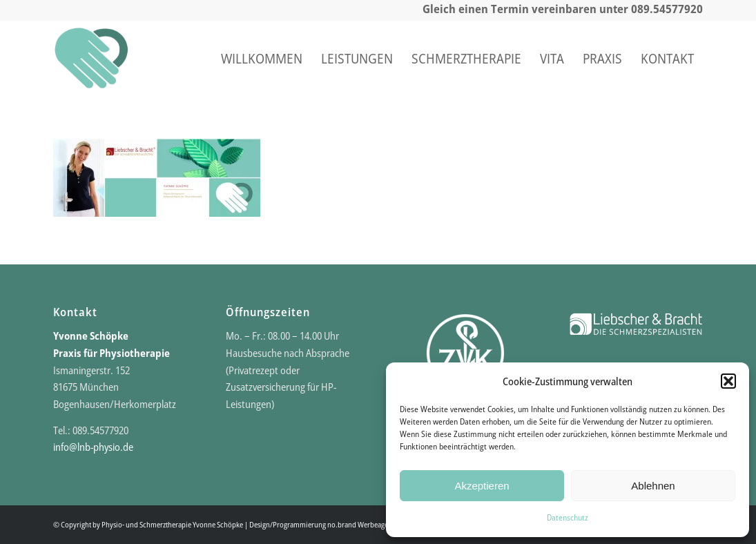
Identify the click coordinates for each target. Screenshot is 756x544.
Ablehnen (653, 486)
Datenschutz (568, 517)
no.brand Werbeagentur (364, 524)
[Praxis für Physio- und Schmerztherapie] (91, 59)
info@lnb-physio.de (93, 447)
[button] (728, 381)
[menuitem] (262, 59)
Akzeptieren (482, 486)
